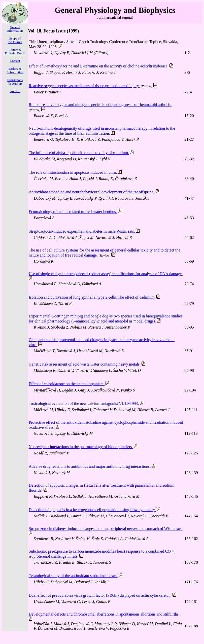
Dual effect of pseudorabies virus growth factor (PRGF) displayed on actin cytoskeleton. (100, 595)
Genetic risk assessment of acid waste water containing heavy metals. (85, 364)
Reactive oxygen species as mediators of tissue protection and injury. (84, 86)
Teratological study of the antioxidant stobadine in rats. (73, 576)
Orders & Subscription (15, 70)
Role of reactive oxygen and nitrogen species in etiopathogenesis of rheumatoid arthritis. (100, 105)
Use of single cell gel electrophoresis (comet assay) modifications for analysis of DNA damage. (106, 274)
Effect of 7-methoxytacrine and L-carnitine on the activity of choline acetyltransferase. (99, 66)
